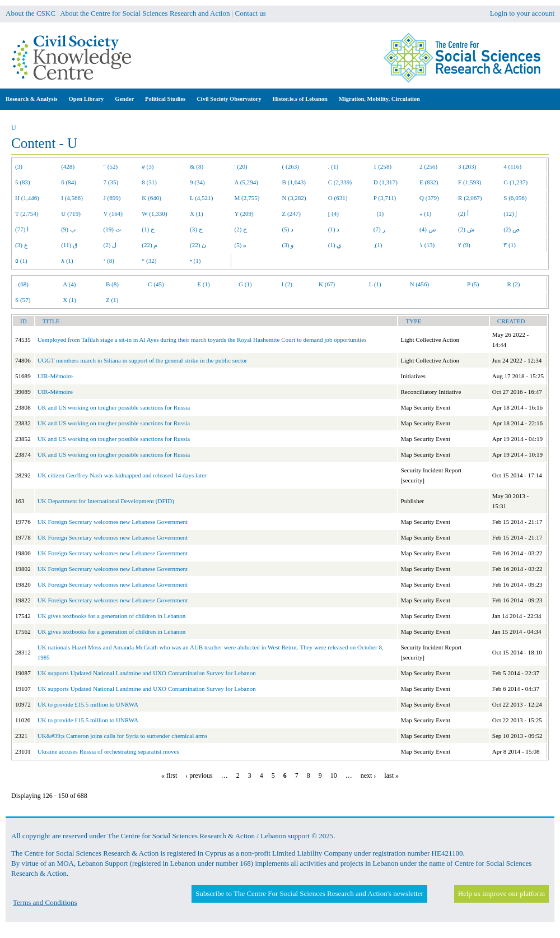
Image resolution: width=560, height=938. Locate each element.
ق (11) (69, 245)
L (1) (375, 284)
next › (368, 776)
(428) (68, 166)
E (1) (203, 284)
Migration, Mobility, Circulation (379, 99)
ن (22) (198, 245)
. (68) (22, 284)
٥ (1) (21, 261)
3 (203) (467, 166)
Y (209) (244, 213)
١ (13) (427, 245)
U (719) (71, 213)
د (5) (288, 229)
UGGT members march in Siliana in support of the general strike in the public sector (143, 360)
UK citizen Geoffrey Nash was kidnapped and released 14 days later (122, 475)
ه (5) (241, 245)
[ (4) (333, 213)
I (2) (287, 284)
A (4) (69, 284)
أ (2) (463, 213)
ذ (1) (334, 229)
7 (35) (111, 182)
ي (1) (335, 245)
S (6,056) (515, 198)
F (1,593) (470, 182)
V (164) (113, 213)
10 (334, 776)
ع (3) (22, 245)
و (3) (288, 245)
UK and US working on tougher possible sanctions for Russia (114, 407)
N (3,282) (294, 198)
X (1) (197, 213)
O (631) (338, 198)
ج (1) (148, 229)
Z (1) (112, 300)
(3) (19, 166)
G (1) (245, 284)
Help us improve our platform (501, 893)
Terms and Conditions (45, 902)
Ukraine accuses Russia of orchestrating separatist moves (108, 751)
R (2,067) (470, 198)
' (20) (241, 166)
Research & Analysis (32, 99)
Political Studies (165, 99)
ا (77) (22, 229)
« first (169, 776)
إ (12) (510, 213)
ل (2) (110, 245)
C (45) (156, 284)
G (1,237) (515, 182)
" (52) (111, 166)
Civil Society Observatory (229, 99)
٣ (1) (510, 245)
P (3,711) (385, 198)
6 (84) (69, 182)
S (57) (23, 300)
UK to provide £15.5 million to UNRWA (88, 704)
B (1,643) (294, 182)
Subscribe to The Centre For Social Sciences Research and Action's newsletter (309, 893)
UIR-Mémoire (55, 376)
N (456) (419, 284)
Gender (124, 99)
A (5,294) (246, 182)
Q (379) (429, 198)
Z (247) (292, 213)
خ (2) (241, 229)
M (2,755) (247, 198)
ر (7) (379, 229)
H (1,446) (27, 198)
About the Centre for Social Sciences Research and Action (145, 13)
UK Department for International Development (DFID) (106, 501)
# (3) (148, 166)
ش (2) (466, 229)
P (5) (473, 284)
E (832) (429, 182)
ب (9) (68, 229)
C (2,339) (340, 182)
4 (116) (512, 166)
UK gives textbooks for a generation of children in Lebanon (112, 616)
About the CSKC (31, 13)
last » (391, 776)
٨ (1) (67, 261)
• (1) (195, 261)
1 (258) (382, 166)
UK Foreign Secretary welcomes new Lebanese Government (113, 522)
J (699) (112, 198)
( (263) (291, 166)
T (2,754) (27, 213)
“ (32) (149, 261)
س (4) (428, 229)
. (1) (333, 166)
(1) (379, 213)
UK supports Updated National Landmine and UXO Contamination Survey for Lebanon (147, 673)
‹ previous (199, 776)
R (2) (513, 284)
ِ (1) (378, 245)
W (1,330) (154, 213)
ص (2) (512, 229)
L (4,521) (201, 198)
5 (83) (23, 182)
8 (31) (149, 182)
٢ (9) (464, 245)
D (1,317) (386, 182)
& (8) (197, 166)
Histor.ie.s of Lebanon (300, 99)
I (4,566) (72, 198)
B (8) (112, 284)
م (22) (150, 245)
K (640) (151, 198)
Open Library (87, 99)
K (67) (327, 284)
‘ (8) (109, 261)
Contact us (251, 13)
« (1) (425, 213)
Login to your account (522, 13)
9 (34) (197, 182)
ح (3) (196, 229)
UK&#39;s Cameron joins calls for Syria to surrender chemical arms (123, 736)
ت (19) (112, 229)
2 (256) (428, 166)
